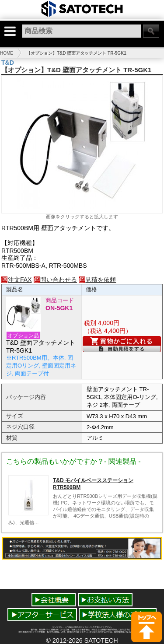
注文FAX (16, 280)
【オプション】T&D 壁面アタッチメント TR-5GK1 (76, 53)
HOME (7, 53)
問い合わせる (55, 280)
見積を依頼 (97, 280)
